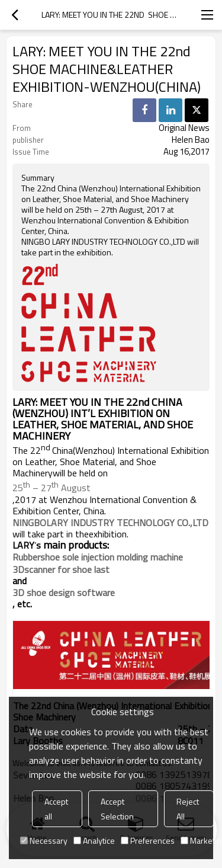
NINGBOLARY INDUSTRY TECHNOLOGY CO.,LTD (110, 523)
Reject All (188, 809)
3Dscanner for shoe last (61, 569)
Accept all (56, 809)
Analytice (94, 840)
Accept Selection (117, 809)
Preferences (148, 840)
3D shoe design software (64, 592)
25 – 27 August (52, 486)
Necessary (44, 840)
